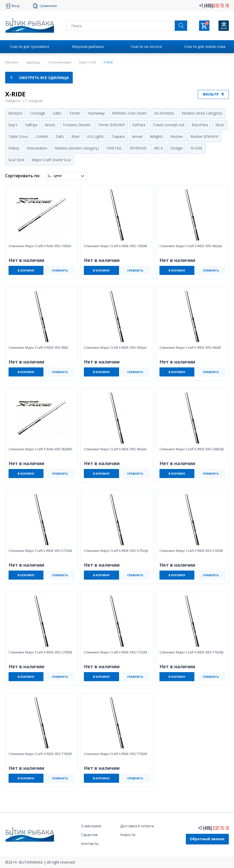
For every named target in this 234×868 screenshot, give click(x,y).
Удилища (33, 62)
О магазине (91, 826)
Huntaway (96, 113)
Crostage (38, 113)
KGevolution (37, 148)
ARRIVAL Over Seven (129, 113)
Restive (177, 136)
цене (58, 176)
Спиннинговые (60, 62)
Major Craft (87, 62)
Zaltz (60, 136)
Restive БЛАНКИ (204, 136)
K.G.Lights (96, 136)
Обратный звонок (207, 839)
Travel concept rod (169, 125)
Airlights (156, 136)
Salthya (31, 125)
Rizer (76, 136)
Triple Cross (18, 136)
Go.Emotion (164, 113)
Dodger (177, 148)
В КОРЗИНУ (26, 270)
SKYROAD (138, 148)
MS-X (158, 148)
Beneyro (15, 113)
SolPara (139, 125)
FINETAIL (114, 148)
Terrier (75, 113)
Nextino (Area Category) (202, 113)
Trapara (118, 136)
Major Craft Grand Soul (51, 160)
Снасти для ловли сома (205, 47)
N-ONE (196, 148)
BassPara (200, 125)
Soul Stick (16, 160)
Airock (50, 125)
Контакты (90, 844)
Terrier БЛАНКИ (111, 125)
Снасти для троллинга (29, 47)
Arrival (137, 136)
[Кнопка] (224, 26)
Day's (13, 125)
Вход (15, 6)
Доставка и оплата (137, 826)
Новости (128, 835)
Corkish (42, 136)
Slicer (220, 125)
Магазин (12, 62)
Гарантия (89, 835)
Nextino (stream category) (77, 148)
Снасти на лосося (146, 47)
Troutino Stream (76, 125)
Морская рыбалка (88, 47)
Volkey (14, 148)
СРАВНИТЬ (60, 270)
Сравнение (48, 6)
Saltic (57, 113)
